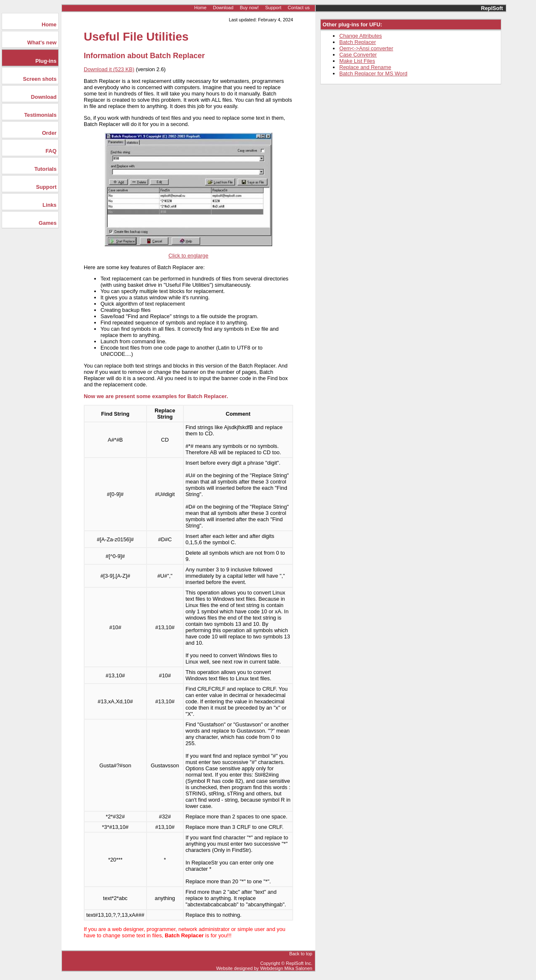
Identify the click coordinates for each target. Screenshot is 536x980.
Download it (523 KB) (109, 69)
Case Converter (358, 55)
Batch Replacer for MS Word (373, 73)
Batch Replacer (358, 42)
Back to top (301, 954)
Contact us (299, 8)
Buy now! (249, 8)
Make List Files (357, 61)
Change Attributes (361, 36)
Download (223, 8)
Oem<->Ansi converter (366, 48)
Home (200, 8)
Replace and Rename (365, 67)
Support (273, 8)
